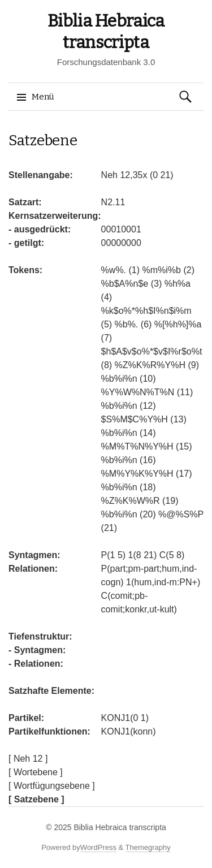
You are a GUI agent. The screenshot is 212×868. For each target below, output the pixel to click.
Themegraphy (148, 847)
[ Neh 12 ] (28, 759)
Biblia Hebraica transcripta (120, 827)
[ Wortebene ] (36, 772)
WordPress (98, 847)
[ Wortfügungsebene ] (52, 786)
